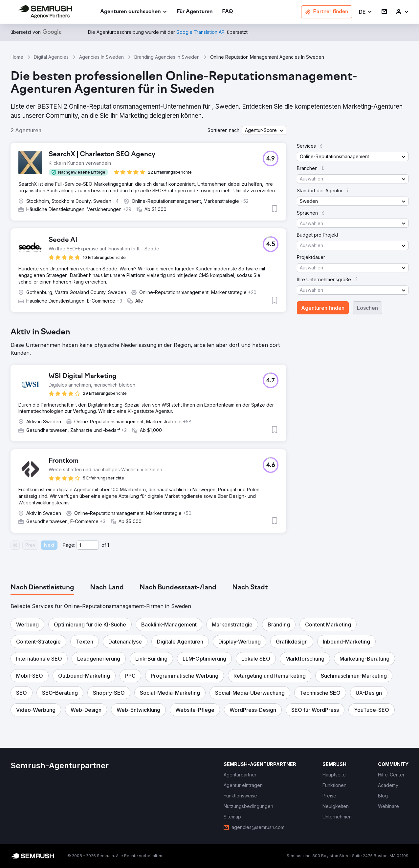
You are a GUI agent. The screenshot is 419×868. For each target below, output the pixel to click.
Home (17, 57)
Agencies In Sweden (101, 57)
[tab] (42, 588)
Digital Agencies (51, 57)
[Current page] (88, 545)
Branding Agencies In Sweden (167, 57)
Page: (69, 545)
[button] (366, 12)
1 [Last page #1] (108, 545)
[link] (195, 12)
